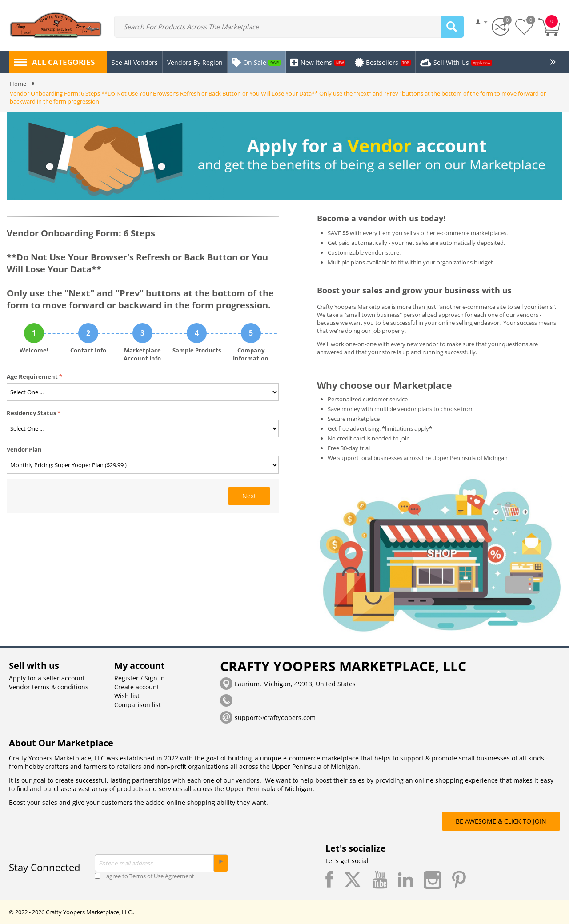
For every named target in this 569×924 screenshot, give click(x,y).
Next (249, 496)
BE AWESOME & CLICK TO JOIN (501, 822)
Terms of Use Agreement (162, 876)
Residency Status (31, 413)
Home (18, 84)
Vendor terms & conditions (49, 687)
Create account (137, 687)
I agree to (144, 876)
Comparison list (138, 705)
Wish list (127, 696)
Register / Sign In (140, 678)
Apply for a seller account (47, 678)
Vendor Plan (24, 450)
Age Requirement (32, 377)
